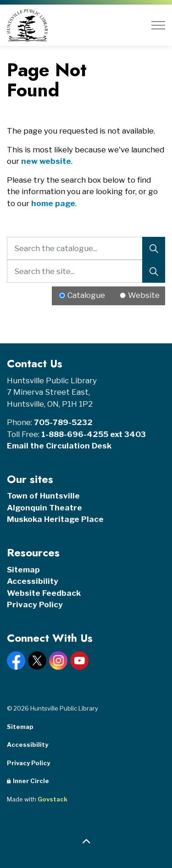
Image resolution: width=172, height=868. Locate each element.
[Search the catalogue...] (86, 248)
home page (53, 203)
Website (144, 295)
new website (46, 161)
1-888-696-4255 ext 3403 (94, 434)
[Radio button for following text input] (62, 295)
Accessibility (33, 581)
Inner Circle (28, 781)
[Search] (154, 248)
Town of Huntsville (43, 496)
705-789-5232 (63, 422)
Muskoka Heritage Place (55, 519)
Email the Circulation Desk (59, 446)
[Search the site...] (86, 271)
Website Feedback (44, 593)
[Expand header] (158, 25)
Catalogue (86, 295)
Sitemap (23, 570)
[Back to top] (86, 842)
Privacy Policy (35, 605)
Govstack (53, 799)
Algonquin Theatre (44, 508)
